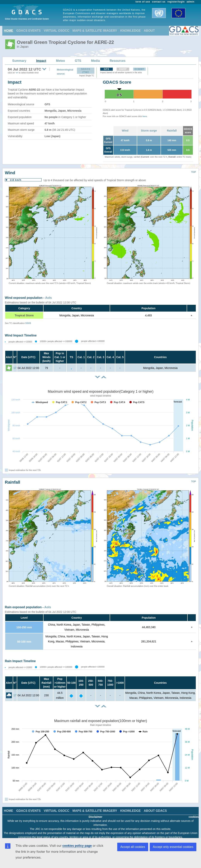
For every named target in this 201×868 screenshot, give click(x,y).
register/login (176, 2)
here (145, 116)
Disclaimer (95, 817)
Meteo (61, 61)
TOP (193, 172)
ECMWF (139, 69)
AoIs (48, 298)
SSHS (28, 323)
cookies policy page (77, 846)
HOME (9, 31)
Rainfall (172, 131)
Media (95, 61)
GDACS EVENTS (28, 31)
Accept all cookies (133, 847)
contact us (159, 2)
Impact (41, 61)
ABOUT (149, 31)
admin (191, 2)
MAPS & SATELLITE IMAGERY (95, 31)
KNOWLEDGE (131, 31)
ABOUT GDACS (155, 811)
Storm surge (149, 131)
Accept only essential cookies (173, 847)
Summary (19, 61)
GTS (78, 61)
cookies (194, 817)
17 (15, 368)
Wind (125, 131)
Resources (118, 61)
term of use (143, 2)
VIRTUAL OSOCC (56, 31)
